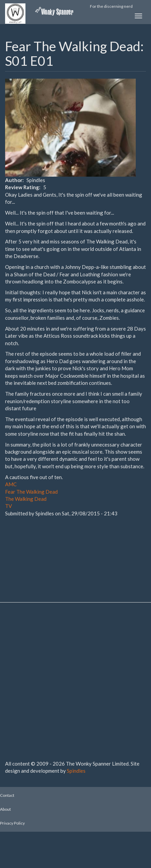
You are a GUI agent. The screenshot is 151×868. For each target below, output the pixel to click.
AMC (11, 484)
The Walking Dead (26, 499)
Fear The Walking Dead (31, 492)
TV (8, 506)
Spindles (76, 771)
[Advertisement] (39, 551)
